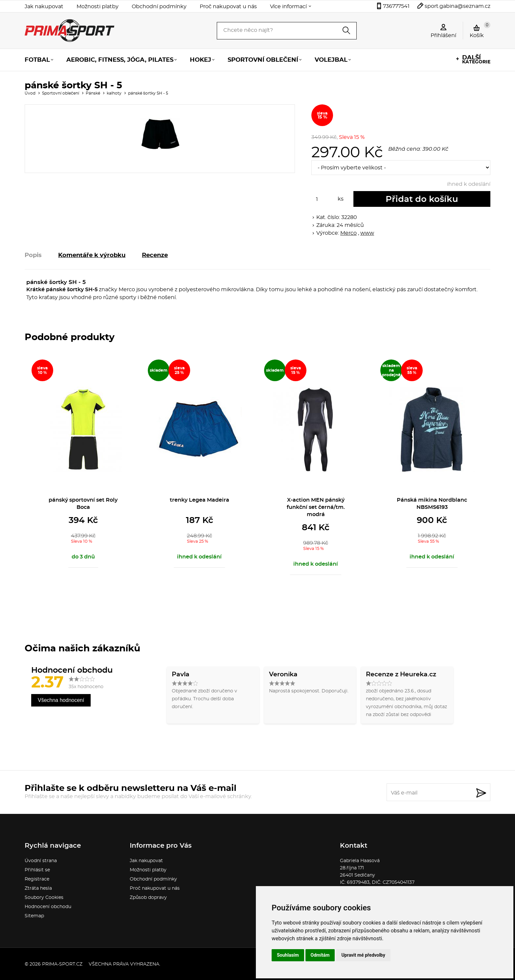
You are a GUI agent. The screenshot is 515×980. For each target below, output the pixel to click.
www (367, 233)
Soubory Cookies (44, 898)
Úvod (30, 93)
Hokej (201, 60)
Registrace (37, 879)
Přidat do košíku (422, 199)
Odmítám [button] (320, 955)
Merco (348, 233)
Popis (33, 255)
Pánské (93, 93)
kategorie (476, 60)
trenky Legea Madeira (200, 500)
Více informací (288, 7)
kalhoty (114, 93)
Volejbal (331, 60)
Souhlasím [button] (288, 955)
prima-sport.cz (62, 964)
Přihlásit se (37, 870)
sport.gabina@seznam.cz (458, 6)
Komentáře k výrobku (92, 255)
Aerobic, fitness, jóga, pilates (120, 60)
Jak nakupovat (44, 7)
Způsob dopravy (148, 898)
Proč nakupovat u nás (228, 7)
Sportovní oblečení (263, 60)
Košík (480, 30)
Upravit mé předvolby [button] (363, 955)
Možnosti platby (98, 7)
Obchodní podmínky (159, 7)
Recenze (155, 255)
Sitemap (34, 916)
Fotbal (37, 60)
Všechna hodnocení (61, 700)
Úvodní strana (41, 861)
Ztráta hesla (38, 888)
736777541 (396, 6)
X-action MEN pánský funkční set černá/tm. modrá (316, 507)
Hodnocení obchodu (48, 907)
